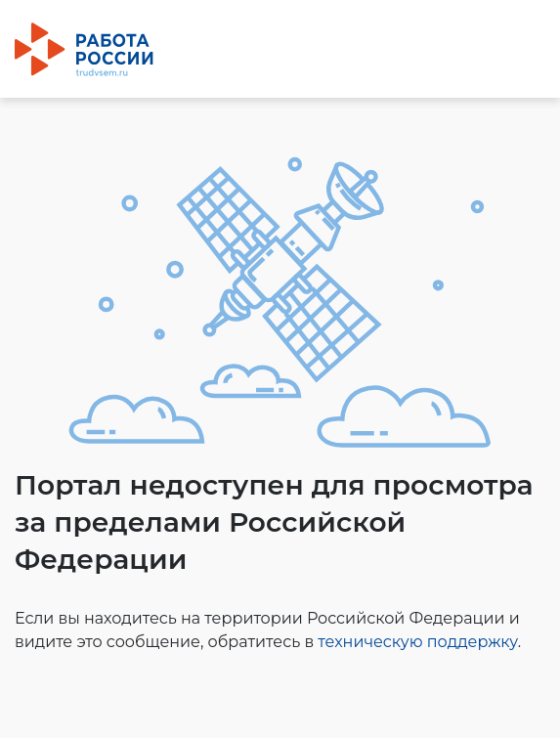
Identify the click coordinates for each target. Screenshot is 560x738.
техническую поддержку (417, 642)
